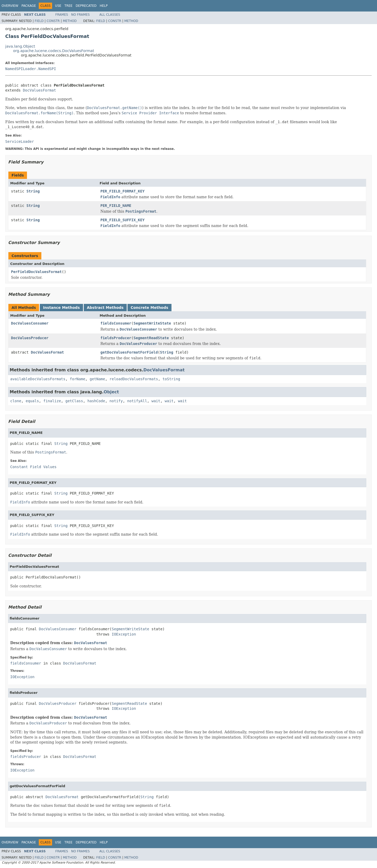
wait (156, 401)
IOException (124, 634)
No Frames (81, 15)
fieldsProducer (116, 338)
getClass (74, 401)
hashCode (96, 401)
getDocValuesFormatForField (129, 352)
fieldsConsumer (116, 323)
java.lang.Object (20, 46)
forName (78, 379)
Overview (10, 6)
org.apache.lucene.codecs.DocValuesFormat (54, 51)
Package (29, 6)
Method (70, 21)
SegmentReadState (151, 338)
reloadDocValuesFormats (134, 379)
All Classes (110, 15)
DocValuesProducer (30, 338)
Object (111, 392)
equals (32, 401)
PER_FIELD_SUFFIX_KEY (123, 220)
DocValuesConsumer (30, 323)
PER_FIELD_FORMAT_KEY (123, 191)
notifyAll (137, 401)
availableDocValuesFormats (38, 379)
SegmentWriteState (152, 323)
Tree (68, 6)
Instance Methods (61, 308)
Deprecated (86, 6)
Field (39, 21)
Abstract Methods (105, 308)
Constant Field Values (33, 467)
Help (104, 6)
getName (97, 379)
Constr (53, 21)
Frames (62, 15)
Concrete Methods (149, 308)
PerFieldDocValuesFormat (36, 272)
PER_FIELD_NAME (116, 206)
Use (58, 6)
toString (171, 379)
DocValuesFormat (39, 90)
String (33, 191)
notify (116, 401)
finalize (52, 401)
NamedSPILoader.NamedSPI (31, 69)
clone (16, 401)
